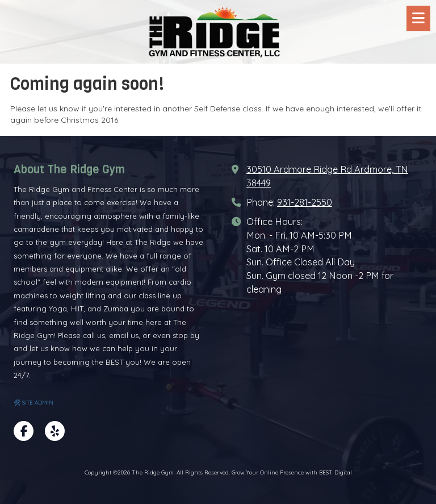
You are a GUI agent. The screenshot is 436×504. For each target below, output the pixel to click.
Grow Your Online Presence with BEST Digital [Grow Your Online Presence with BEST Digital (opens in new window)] (292, 472)
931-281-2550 (305, 202)
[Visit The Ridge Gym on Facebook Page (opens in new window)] (24, 431)
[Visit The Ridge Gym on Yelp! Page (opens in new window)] (55, 431)
